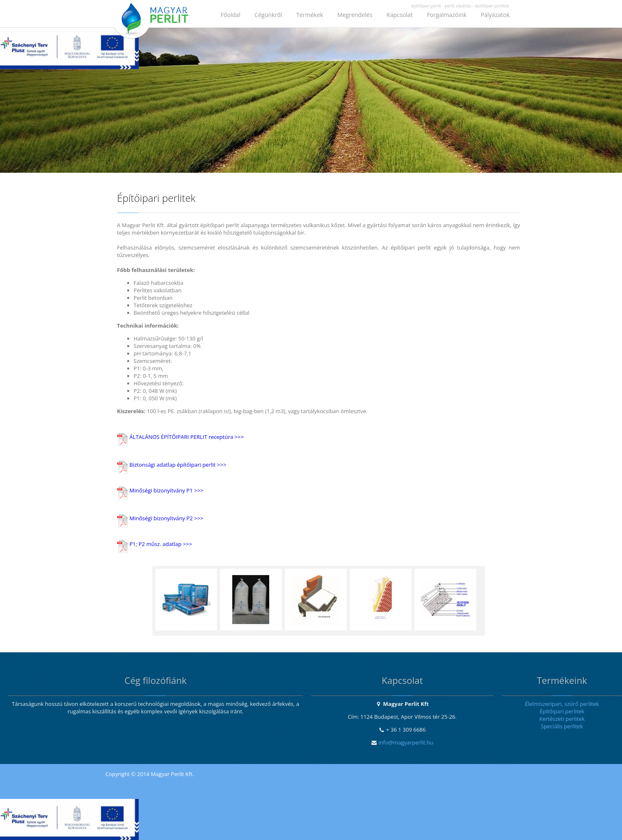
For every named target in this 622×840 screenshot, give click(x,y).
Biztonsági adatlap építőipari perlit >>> (178, 465)
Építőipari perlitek (562, 711)
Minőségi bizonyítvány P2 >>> (167, 518)
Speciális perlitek (562, 726)
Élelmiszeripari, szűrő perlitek (562, 704)
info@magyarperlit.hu (406, 742)
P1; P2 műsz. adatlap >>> (161, 544)
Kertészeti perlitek (562, 719)
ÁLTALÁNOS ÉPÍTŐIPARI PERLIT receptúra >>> (187, 437)
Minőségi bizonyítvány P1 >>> (167, 490)
